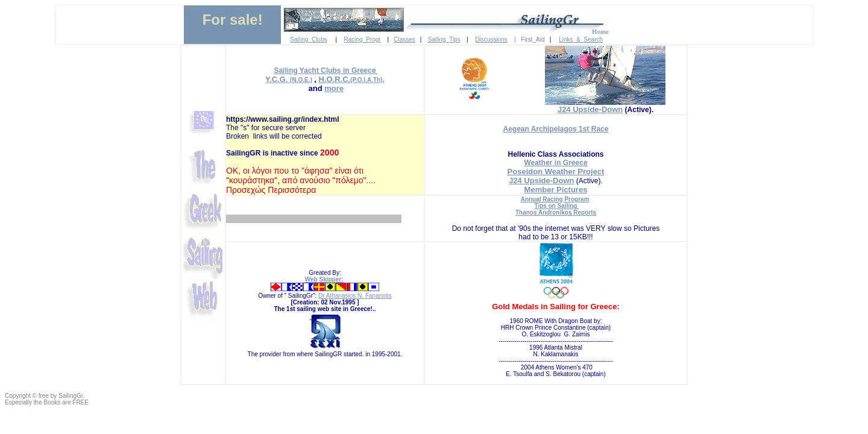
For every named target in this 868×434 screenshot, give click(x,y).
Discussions (491, 39)
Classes (404, 39)
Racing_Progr (363, 39)
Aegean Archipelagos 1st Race (556, 129)
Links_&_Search (581, 39)
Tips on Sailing (557, 206)
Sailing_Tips (444, 39)
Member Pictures (556, 190)
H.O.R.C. (335, 79)
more (334, 88)
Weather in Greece (555, 163)
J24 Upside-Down (590, 109)
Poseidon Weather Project (556, 171)
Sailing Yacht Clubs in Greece (326, 71)
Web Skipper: (324, 279)
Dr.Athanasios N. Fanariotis (355, 296)
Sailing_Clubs (308, 39)
